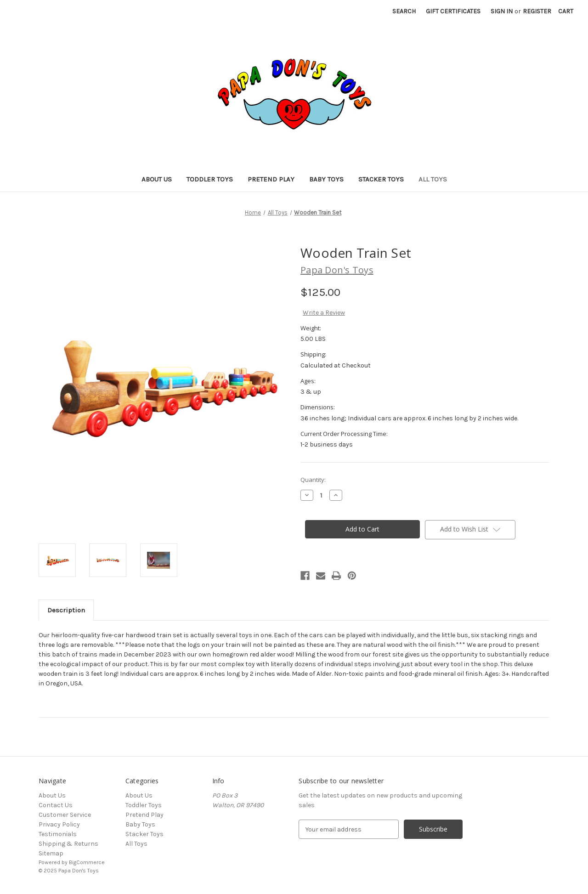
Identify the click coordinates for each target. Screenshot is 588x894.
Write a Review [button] (324, 313)
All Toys (433, 179)
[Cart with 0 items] (566, 11)
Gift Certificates (453, 11)
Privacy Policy (59, 824)
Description (66, 610)
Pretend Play (271, 179)
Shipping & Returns (68, 844)
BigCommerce (87, 862)
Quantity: (313, 480)
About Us (157, 179)
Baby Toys (326, 179)
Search (404, 11)
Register (537, 11)
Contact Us (56, 805)
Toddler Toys (210, 179)
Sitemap (51, 853)
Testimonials (58, 834)
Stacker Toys (381, 179)
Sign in (502, 11)
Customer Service (65, 815)
